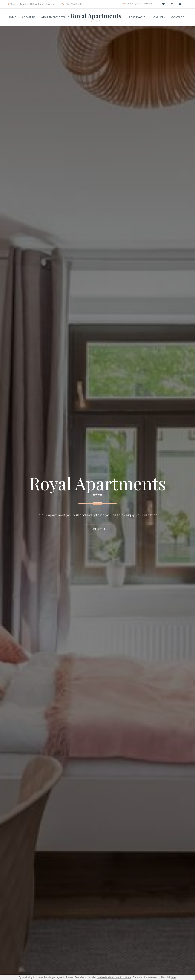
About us (29, 17)
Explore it (97, 529)
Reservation (138, 17)
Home (12, 17)
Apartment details (55, 17)
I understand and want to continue (114, 977)
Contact (178, 17)
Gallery (159, 17)
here (173, 977)
